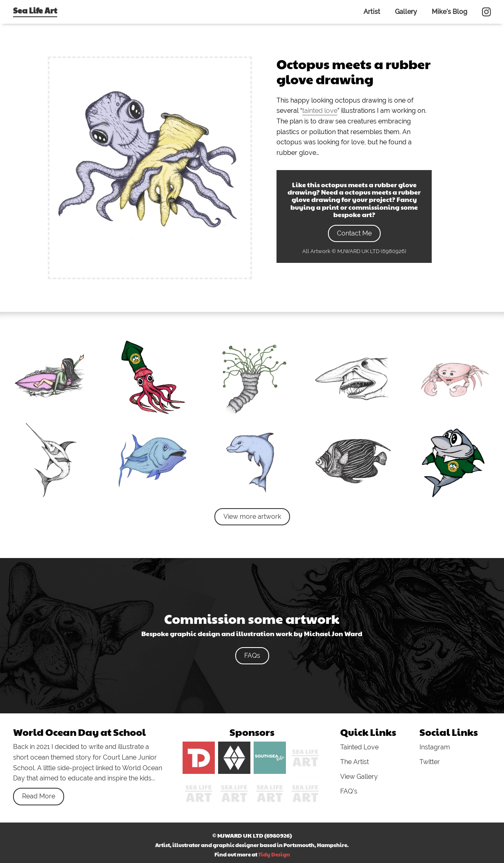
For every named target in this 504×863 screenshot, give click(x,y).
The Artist (355, 762)
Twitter (430, 762)
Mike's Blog (449, 12)
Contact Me (354, 233)
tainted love (320, 111)
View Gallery (359, 777)
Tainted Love (359, 747)
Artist (372, 12)
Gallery (406, 12)
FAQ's (349, 791)
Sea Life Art (35, 10)
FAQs (252, 656)
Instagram (435, 747)
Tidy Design (274, 854)
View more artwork (252, 517)
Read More (39, 796)
